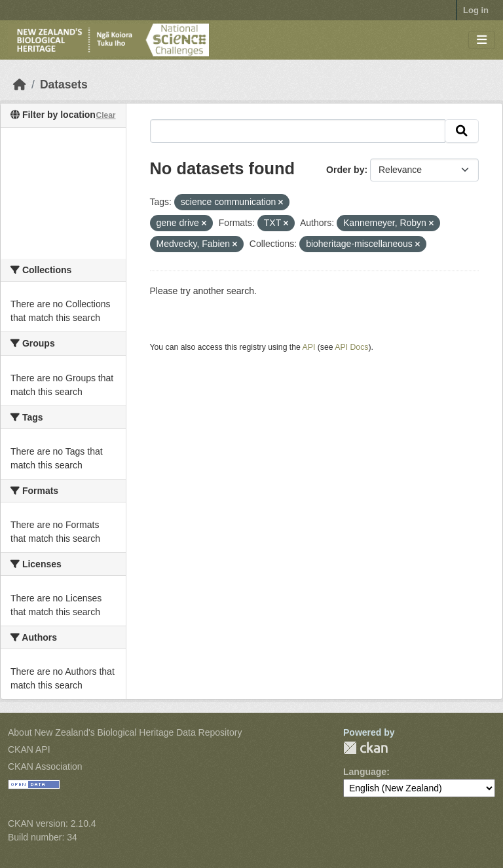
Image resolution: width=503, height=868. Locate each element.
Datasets (64, 85)
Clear (105, 115)
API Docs (351, 347)
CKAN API (29, 749)
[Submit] (462, 131)
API (309, 347)
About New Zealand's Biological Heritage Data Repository (125, 732)
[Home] (20, 85)
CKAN (365, 748)
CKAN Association (45, 766)
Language (365, 772)
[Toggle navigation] (482, 40)
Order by (345, 170)
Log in (476, 10)
